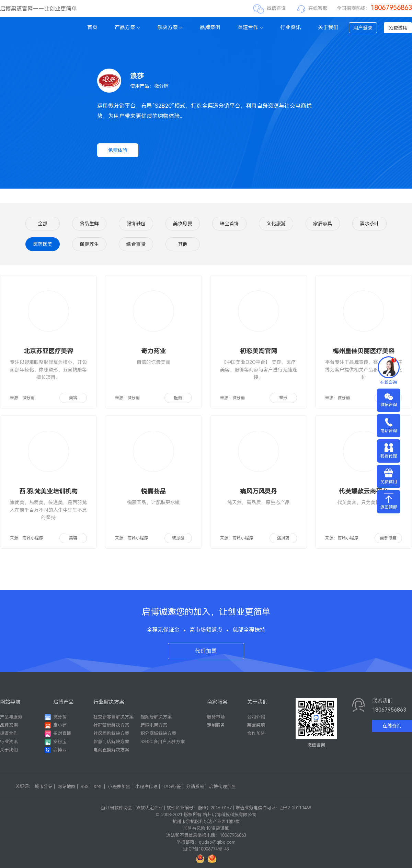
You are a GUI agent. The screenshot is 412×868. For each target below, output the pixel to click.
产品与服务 (11, 717)
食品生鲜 (89, 224)
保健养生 (89, 244)
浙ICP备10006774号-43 (206, 849)
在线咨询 (392, 726)
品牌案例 (210, 27)
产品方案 (127, 27)
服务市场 (216, 717)
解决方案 (170, 27)
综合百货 (136, 244)
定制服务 (216, 725)
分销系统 (195, 787)
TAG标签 (172, 787)
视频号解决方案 (156, 717)
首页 (92, 27)
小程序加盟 (119, 787)
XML (98, 787)
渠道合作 (250, 27)
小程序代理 (146, 787)
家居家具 (323, 224)
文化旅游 (276, 224)
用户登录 (363, 28)
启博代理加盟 (222, 787)
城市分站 (44, 787)
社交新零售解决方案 (113, 717)
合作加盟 (256, 733)
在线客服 (318, 8)
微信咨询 (276, 8)
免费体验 (118, 150)
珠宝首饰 (229, 224)
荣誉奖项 (256, 725)
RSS (84, 787)
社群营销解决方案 (111, 725)
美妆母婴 (183, 224)
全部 (43, 224)
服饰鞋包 (136, 224)
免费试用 (398, 28)
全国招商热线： (374, 8)
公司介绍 (256, 717)
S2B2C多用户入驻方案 (163, 742)
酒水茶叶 (369, 224)
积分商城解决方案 (158, 733)
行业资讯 (290, 27)
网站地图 (67, 787)
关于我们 (328, 27)
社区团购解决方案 (111, 733)
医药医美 (43, 244)
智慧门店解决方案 (111, 742)
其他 (183, 244)
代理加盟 (206, 651)
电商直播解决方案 (111, 750)
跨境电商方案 (154, 725)
